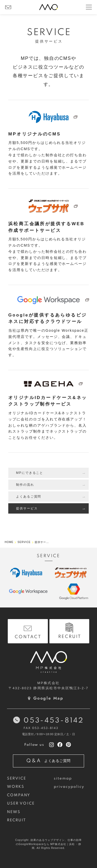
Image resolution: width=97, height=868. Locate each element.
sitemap (63, 778)
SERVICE (17, 778)
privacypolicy (69, 787)
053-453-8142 (54, 721)
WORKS (16, 787)
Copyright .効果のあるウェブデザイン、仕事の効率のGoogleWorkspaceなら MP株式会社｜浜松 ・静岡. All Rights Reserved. (48, 844)
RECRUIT (17, 820)
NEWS (14, 812)
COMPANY (19, 795)
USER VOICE (21, 804)
